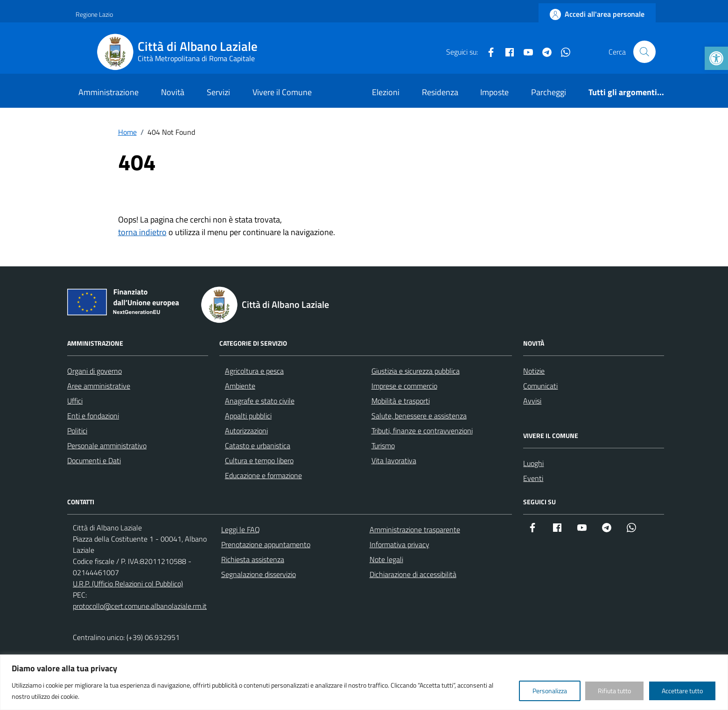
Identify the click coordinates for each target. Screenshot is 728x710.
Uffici (75, 401)
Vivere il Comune (282, 92)
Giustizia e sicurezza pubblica (416, 371)
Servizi (218, 92)
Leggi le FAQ (241, 529)
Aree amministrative (99, 386)
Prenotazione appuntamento (266, 544)
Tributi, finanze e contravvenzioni (422, 431)
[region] (364, 682)
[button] (716, 58)
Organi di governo (94, 371)
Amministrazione (108, 92)
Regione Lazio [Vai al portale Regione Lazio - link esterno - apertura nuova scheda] (94, 14)
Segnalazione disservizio (259, 574)
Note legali (386, 559)
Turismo (383, 445)
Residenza (440, 92)
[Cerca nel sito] (644, 52)
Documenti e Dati (94, 460)
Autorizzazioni (246, 431)
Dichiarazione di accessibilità (413, 574)
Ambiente (240, 386)
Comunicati (540, 386)
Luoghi (533, 463)
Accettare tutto (682, 691)
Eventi (533, 478)
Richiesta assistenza (253, 559)
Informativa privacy (399, 544)
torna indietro (142, 232)
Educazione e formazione (263, 475)
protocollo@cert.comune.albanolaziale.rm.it (140, 606)
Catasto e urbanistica (258, 445)
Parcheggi (549, 92)
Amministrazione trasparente (415, 529)
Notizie (534, 371)
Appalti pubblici (248, 416)
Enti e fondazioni (93, 416)
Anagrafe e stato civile (260, 401)
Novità (173, 92)
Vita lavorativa (394, 460)
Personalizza (550, 691)
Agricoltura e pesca (254, 371)
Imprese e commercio (404, 386)
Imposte (494, 92)
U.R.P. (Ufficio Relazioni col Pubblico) (128, 584)
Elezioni (386, 92)
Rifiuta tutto (614, 691)
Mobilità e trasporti (401, 401)
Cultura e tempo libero (259, 460)
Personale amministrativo (107, 445)
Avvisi (532, 401)
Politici (77, 431)
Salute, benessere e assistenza (419, 416)
